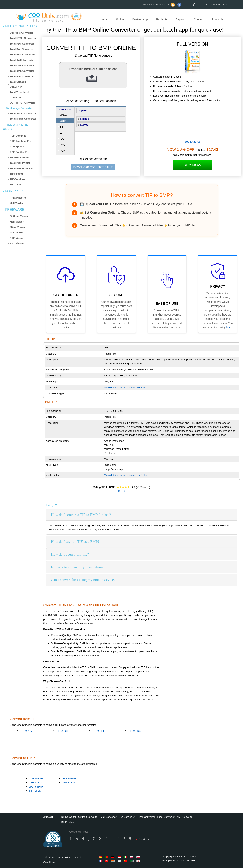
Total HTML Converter (23, 38)
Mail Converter (108, 817)
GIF (62, 133)
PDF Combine (18, 136)
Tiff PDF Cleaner (19, 157)
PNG (63, 145)
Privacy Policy (63, 857)
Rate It (121, 491)
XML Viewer (17, 243)
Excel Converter (166, 817)
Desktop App (140, 19)
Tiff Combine (17, 179)
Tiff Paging (16, 174)
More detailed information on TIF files (125, 387)
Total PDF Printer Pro (22, 168)
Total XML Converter (22, 71)
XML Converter (185, 817)
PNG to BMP (36, 783)
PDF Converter (68, 817)
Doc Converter (127, 817)
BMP (63, 121)
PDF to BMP (36, 779)
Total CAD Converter (22, 60)
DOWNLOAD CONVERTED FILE (93, 167)
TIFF (63, 127)
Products (162, 19)
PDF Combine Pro (20, 141)
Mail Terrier (16, 203)
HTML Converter (146, 817)
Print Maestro (18, 198)
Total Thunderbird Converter (20, 95)
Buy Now (192, 165)
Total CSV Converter (22, 66)
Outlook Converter (88, 817)
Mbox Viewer (17, 227)
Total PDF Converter (22, 44)
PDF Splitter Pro (19, 152)
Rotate (84, 125)
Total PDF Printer (20, 163)
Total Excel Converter (23, 54)
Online (120, 19)
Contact (199, 19)
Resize (84, 119)
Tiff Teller (15, 185)
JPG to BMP (36, 787)
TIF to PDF (62, 731)
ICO (62, 139)
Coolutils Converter (21, 33)
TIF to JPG (26, 731)
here (229, 327)
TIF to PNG (135, 731)
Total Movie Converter (23, 119)
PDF (62, 151)
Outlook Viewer (19, 216)
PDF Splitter (17, 147)
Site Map (49, 857)
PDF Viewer (17, 238)
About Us (217, 19)
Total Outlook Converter (18, 84)
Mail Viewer (17, 222)
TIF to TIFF (98, 731)
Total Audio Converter (23, 113)
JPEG (63, 115)
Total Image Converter (19, 108)
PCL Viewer (17, 233)
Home (104, 19)
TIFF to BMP (36, 791)
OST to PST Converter (23, 103)
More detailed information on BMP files (126, 475)
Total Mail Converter (22, 76)
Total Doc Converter (22, 49)
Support (181, 19)
